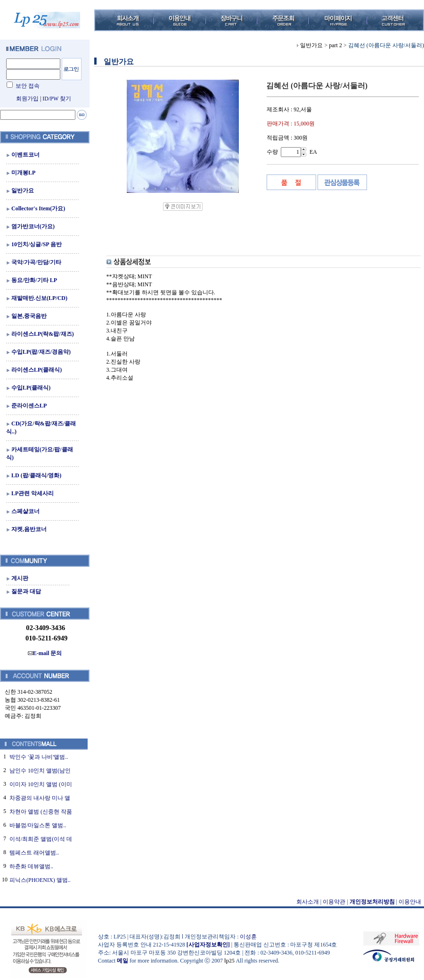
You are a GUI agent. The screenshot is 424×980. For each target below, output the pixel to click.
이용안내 (410, 902)
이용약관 (334, 902)
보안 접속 (28, 86)
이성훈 (248, 937)
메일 (122, 961)
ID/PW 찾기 (57, 99)
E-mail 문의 (45, 653)
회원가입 (27, 99)
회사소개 (308, 902)
